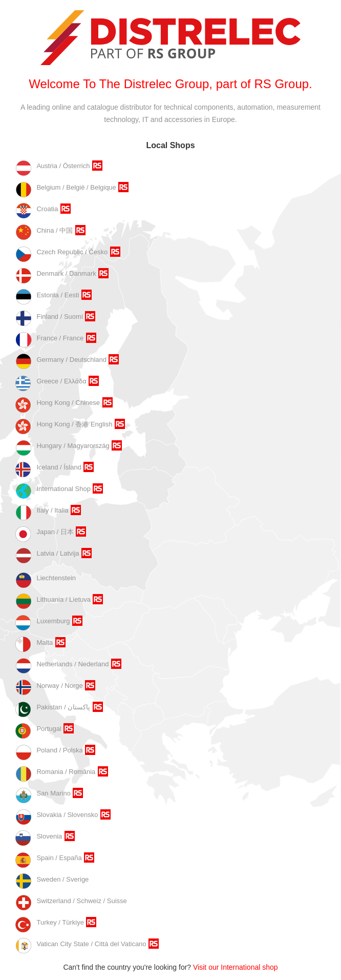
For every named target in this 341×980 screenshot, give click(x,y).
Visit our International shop (236, 967)
